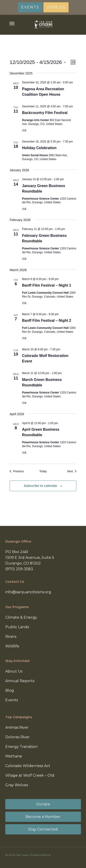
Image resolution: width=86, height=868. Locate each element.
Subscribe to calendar (40, 486)
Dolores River (18, 737)
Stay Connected (43, 829)
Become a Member (43, 817)
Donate (43, 804)
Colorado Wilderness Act (28, 766)
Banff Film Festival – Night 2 (47, 321)
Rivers (11, 637)
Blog (10, 690)
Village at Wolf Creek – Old (30, 775)
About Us (14, 671)
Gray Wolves (17, 785)
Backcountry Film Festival (45, 113)
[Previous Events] (17, 471)
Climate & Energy (21, 617)
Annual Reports (20, 681)
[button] (12, 24)
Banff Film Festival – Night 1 (47, 285)
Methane (14, 756)
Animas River (17, 727)
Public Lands (17, 627)
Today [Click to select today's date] (43, 471)
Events (12, 700)
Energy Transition (21, 747)
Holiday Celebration (39, 148)
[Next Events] (72, 471)
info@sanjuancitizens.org (28, 592)
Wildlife (12, 646)
